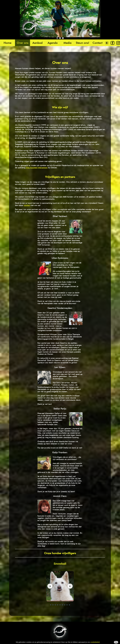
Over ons (23, 43)
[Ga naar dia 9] (69, 605)
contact (27, 205)
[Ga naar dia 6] (62, 605)
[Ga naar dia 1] (51, 605)
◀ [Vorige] (50, 586)
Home (7, 43)
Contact (97, 43)
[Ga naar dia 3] (55, 605)
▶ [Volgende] (70, 586)
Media (67, 43)
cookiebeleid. (95, 642)
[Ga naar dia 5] (60, 605)
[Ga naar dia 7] (65, 605)
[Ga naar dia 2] (53, 605)
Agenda (53, 43)
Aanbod (37, 43)
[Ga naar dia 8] (67, 605)
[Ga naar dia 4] (58, 605)
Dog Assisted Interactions (37, 168)
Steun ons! (82, 43)
